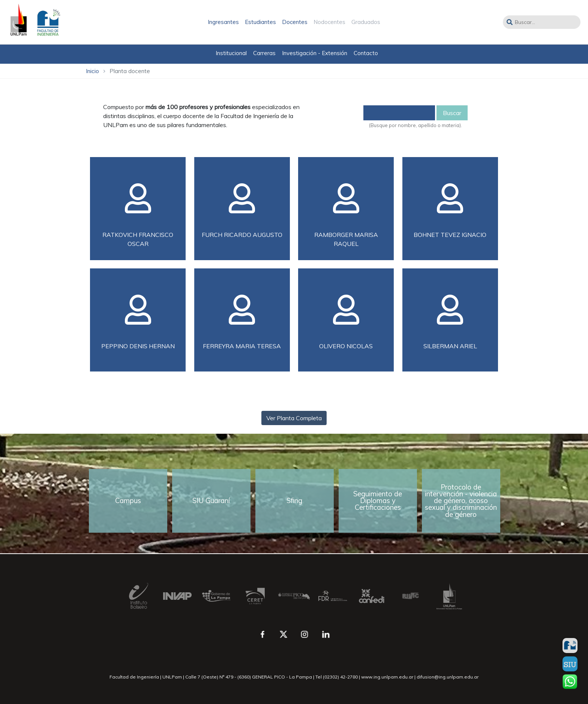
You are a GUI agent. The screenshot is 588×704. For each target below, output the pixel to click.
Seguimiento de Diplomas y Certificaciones (378, 501)
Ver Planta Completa (294, 418)
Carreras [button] (264, 53)
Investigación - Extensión (315, 53)
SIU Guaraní (211, 501)
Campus (128, 501)
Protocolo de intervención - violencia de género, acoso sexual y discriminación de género (461, 501)
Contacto (366, 53)
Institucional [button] (231, 53)
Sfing (294, 501)
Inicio (92, 71)
